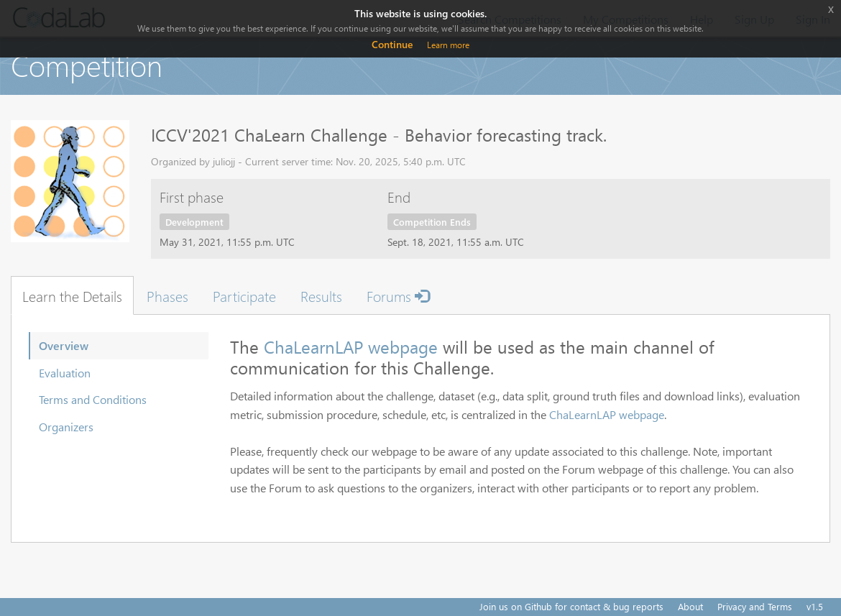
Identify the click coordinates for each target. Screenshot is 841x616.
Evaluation (65, 373)
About (690, 606)
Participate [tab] (244, 295)
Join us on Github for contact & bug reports (571, 606)
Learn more (448, 45)
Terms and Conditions (93, 399)
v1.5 (815, 606)
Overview (64, 345)
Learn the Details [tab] (72, 295)
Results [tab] (321, 295)
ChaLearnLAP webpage (351, 346)
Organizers (66, 427)
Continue (392, 44)
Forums (398, 295)
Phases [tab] (167, 295)
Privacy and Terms (755, 606)
